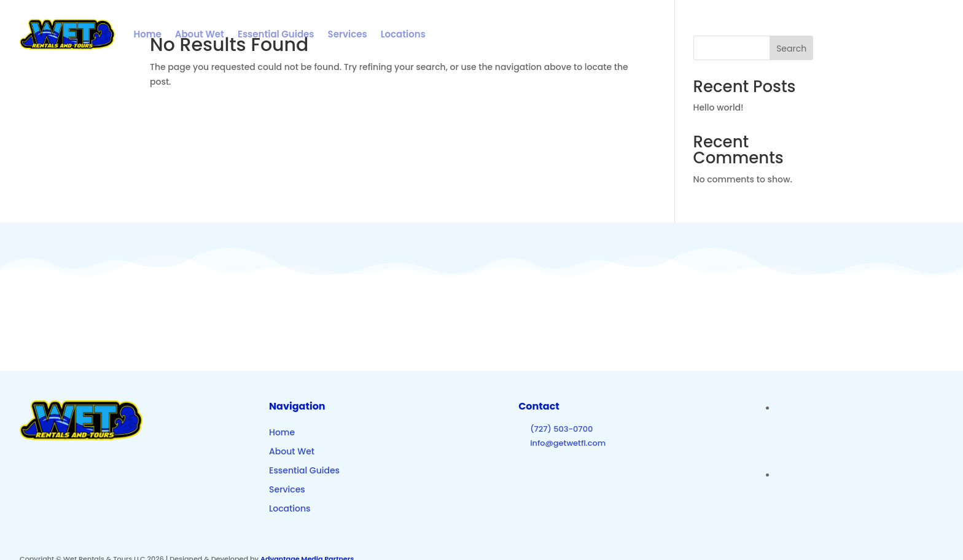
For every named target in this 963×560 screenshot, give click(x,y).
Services (348, 34)
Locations (403, 34)
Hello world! (719, 107)
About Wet (200, 34)
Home (147, 34)
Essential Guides (276, 34)
